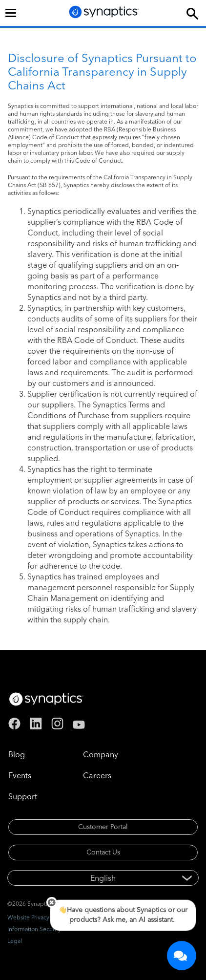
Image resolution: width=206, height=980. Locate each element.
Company (101, 754)
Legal (15, 941)
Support (23, 796)
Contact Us (103, 852)
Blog (17, 754)
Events (20, 775)
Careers (97, 775)
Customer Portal (103, 827)
